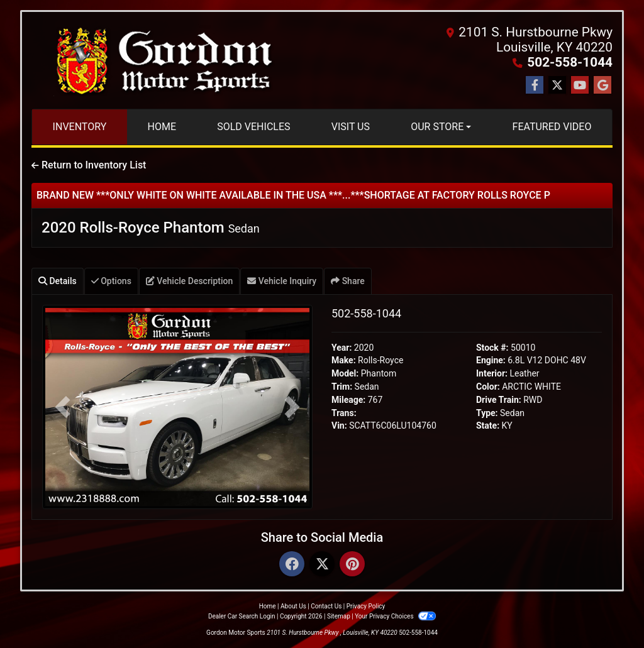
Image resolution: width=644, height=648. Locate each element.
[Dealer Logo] (162, 60)
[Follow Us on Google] (602, 85)
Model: (345, 373)
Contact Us (326, 606)
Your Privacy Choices (395, 616)
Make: (344, 360)
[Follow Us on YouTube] (580, 85)
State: (488, 426)
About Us (293, 606)
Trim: (342, 387)
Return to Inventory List (89, 165)
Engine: (491, 360)
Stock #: (492, 348)
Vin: (339, 426)
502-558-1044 (570, 62)
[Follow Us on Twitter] (557, 85)
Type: (487, 413)
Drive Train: (499, 400)
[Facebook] (292, 565)
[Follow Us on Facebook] (535, 85)
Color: (488, 387)
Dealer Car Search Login (242, 616)
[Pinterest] (352, 565)
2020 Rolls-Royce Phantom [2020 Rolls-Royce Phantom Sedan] (151, 228)
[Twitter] (322, 565)
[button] (63, 407)
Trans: (344, 413)
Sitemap (339, 616)
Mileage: (348, 400)
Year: (341, 348)
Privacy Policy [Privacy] (366, 606)
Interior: (492, 373)
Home (268, 606)
